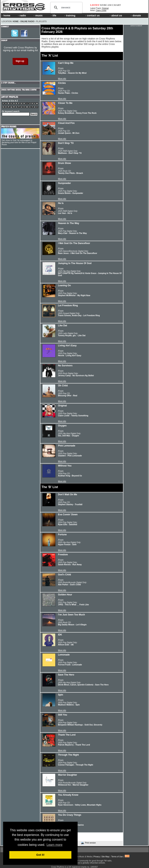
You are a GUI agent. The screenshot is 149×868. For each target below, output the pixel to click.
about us (116, 15)
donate (136, 15)
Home (16, 21)
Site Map (105, 857)
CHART (117, 5)
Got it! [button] (40, 855)
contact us (92, 15)
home (6, 15)
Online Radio (27, 21)
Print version (88, 843)
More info (62, 79)
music (38, 15)
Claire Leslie (101, 10)
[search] (66, 8)
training (69, 15)
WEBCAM (106, 5)
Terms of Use (117, 857)
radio (22, 15)
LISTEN (95, 5)
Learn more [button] (55, 845)
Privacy (97, 857)
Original (105, 8)
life (53, 15)
